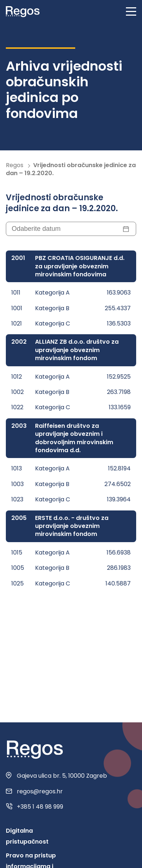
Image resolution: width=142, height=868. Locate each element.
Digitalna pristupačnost (27, 836)
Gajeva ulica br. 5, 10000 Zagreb (62, 776)
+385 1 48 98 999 (40, 807)
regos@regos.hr (40, 792)
